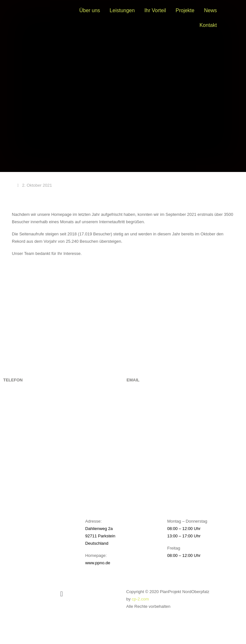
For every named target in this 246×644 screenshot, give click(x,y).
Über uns (90, 10)
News (210, 10)
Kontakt (208, 25)
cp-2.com (140, 599)
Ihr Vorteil (155, 10)
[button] (61, 594)
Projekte (185, 10)
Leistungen (122, 10)
